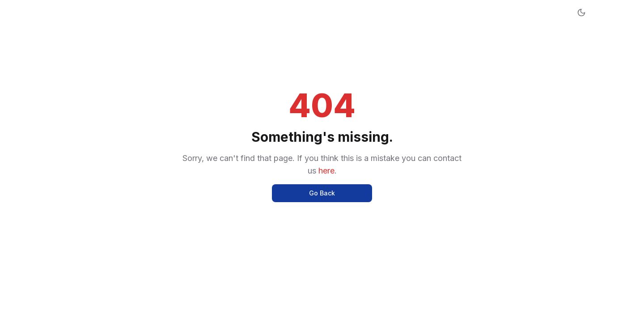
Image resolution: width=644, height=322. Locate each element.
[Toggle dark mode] (581, 13)
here (326, 171)
